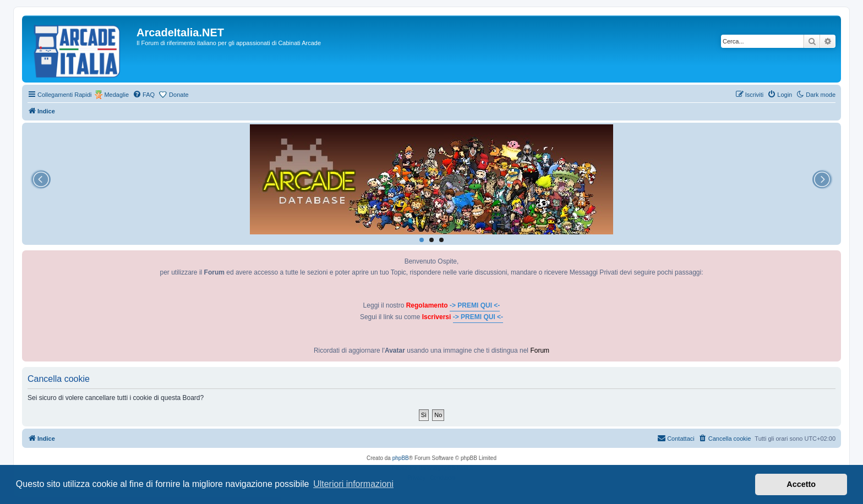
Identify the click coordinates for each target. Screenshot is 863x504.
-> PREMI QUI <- (475, 305)
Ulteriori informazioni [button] (353, 484)
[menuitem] (144, 95)
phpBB (401, 458)
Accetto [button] (801, 484)
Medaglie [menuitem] (116, 95)
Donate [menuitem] (179, 95)
